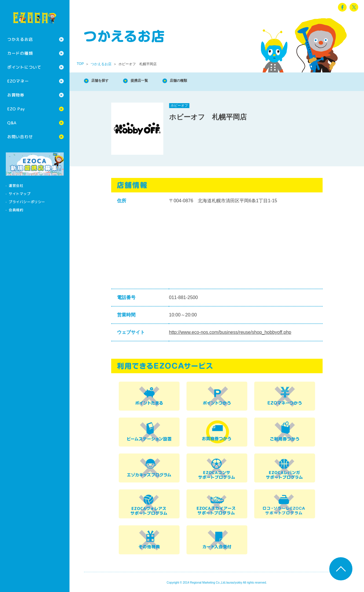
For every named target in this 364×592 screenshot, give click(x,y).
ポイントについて (24, 67)
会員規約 (16, 210)
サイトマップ (20, 194)
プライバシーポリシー (27, 202)
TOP (80, 64)
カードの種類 (20, 53)
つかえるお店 (20, 39)
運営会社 (16, 186)
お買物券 (16, 95)
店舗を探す (104, 81)
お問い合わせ (20, 137)
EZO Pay (16, 109)
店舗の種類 (197, 81)
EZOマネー (18, 81)
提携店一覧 (151, 81)
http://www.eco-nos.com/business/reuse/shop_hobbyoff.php (230, 332)
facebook (342, 7)
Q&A (12, 123)
